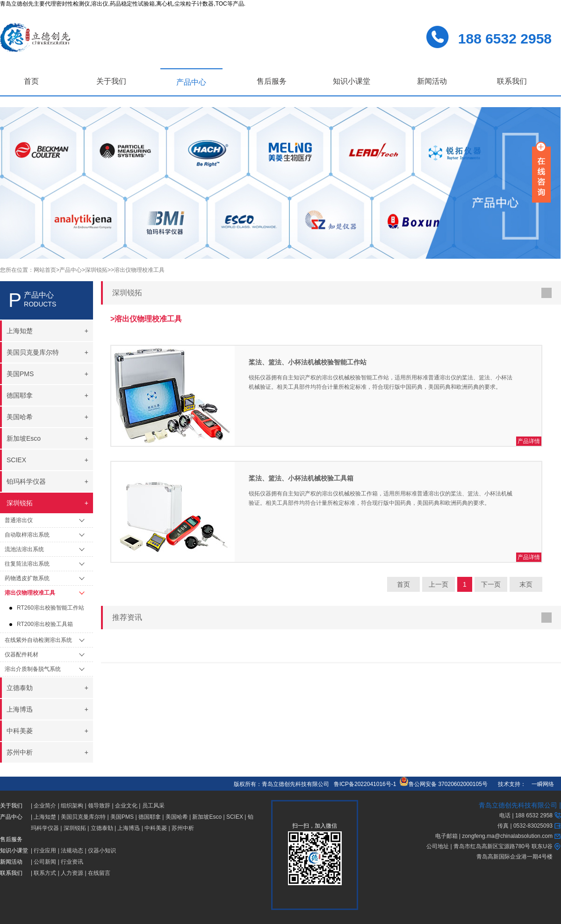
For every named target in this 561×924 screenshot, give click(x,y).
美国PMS (122, 817)
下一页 (491, 584)
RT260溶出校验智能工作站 (50, 608)
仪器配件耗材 (22, 655)
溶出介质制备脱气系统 (33, 669)
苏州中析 (183, 828)
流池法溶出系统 (24, 549)
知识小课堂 (352, 81)
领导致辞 (99, 806)
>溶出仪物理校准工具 (138, 270)
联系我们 (512, 81)
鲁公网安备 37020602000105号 (443, 784)
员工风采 (153, 806)
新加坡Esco (207, 817)
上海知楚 (45, 817)
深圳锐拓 (75, 828)
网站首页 (45, 270)
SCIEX (235, 817)
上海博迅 (129, 828)
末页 (526, 584)
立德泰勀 (102, 828)
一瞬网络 (540, 784)
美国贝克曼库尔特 (83, 817)
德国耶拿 (150, 817)
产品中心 (191, 82)
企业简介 (45, 806)
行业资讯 (72, 862)
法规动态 (72, 851)
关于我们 (111, 81)
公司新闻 (45, 862)
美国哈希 (177, 817)
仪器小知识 (102, 851)
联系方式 (45, 873)
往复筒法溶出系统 (27, 564)
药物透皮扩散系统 (27, 578)
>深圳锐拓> (96, 270)
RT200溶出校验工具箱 (45, 624)
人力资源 (72, 873)
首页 (31, 81)
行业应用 (45, 851)
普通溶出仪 (19, 520)
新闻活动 (432, 81)
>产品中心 (69, 270)
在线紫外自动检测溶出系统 (38, 640)
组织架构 (72, 806)
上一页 (439, 584)
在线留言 (99, 873)
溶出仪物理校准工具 (30, 593)
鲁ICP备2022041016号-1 (365, 784)
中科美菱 (156, 828)
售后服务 (272, 81)
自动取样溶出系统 (27, 535)
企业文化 (126, 806)
